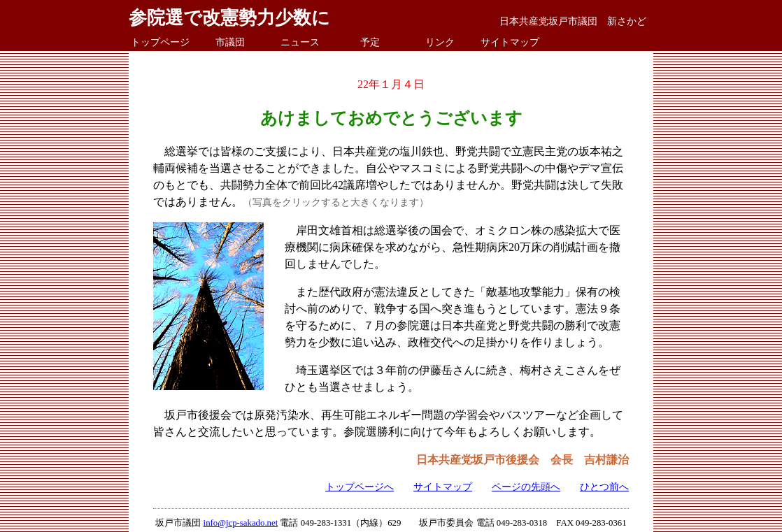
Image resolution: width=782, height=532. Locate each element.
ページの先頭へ (526, 487)
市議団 (230, 42)
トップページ (160, 42)
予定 (370, 42)
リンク (440, 42)
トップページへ (360, 487)
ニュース (300, 42)
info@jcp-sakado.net (241, 523)
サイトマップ (510, 42)
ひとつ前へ (604, 487)
